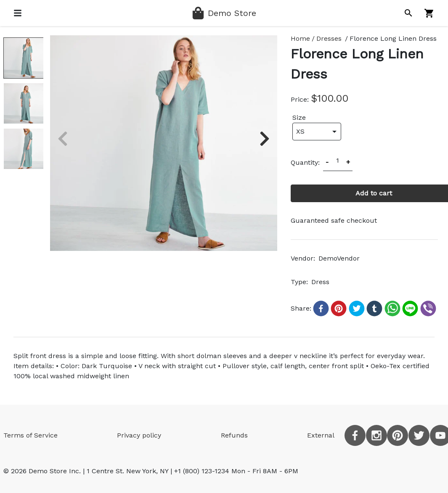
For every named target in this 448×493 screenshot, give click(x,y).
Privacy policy (139, 435)
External (321, 435)
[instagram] (376, 435)
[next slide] (265, 139)
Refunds (234, 435)
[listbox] (164, 143)
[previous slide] (63, 139)
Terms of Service (30, 435)
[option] (164, 143)
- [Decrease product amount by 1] (327, 162)
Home (300, 38)
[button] (320, 308)
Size (299, 117)
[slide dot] (23, 58)
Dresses (329, 38)
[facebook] (355, 435)
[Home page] (224, 13)
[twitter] (419, 435)
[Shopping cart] (429, 13)
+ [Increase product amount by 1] (348, 162)
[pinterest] (398, 435)
